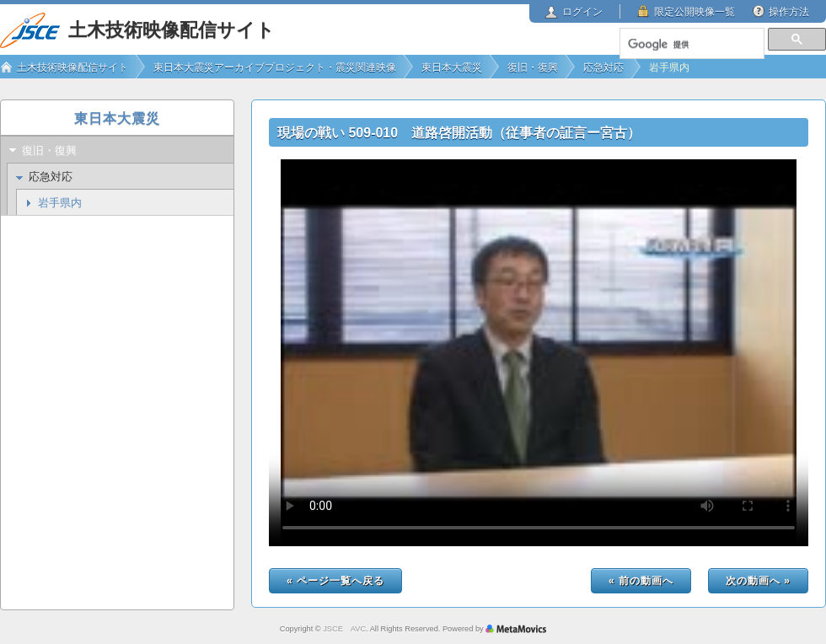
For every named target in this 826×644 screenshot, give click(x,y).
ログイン (582, 12)
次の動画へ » (758, 581)
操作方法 (789, 12)
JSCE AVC (344, 629)
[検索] (691, 45)
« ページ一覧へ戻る (335, 581)
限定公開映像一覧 (695, 12)
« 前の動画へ (641, 581)
